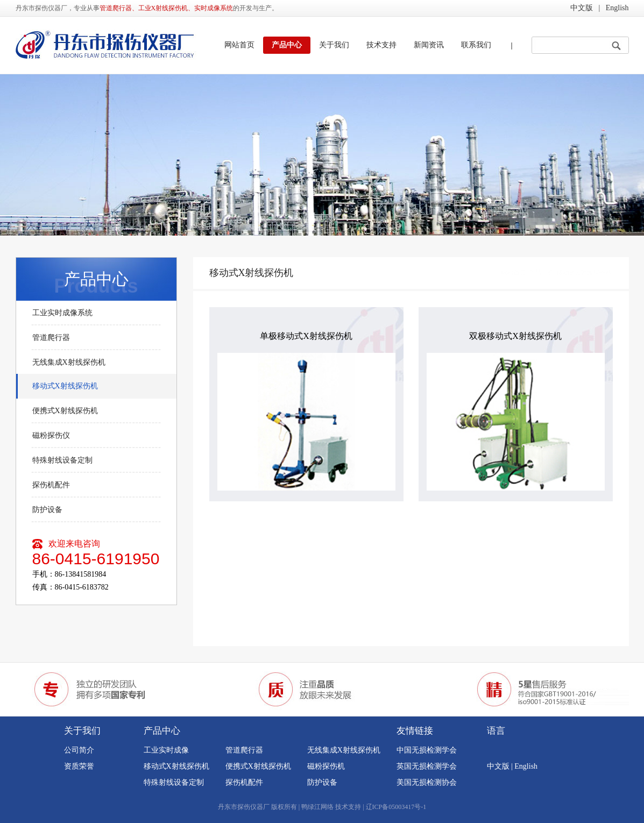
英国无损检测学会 (427, 766)
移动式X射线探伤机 (65, 386)
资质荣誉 (79, 766)
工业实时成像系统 (62, 313)
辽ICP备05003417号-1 (396, 807)
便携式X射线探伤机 (65, 411)
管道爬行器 (51, 338)
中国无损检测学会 (427, 750)
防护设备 (47, 510)
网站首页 (239, 45)
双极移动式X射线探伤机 (515, 336)
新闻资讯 (429, 45)
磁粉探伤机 (326, 766)
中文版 (582, 8)
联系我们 (476, 45)
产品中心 (287, 45)
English (617, 8)
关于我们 (334, 45)
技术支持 (381, 45)
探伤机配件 (51, 485)
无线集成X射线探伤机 (69, 362)
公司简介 (79, 750)
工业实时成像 (166, 750)
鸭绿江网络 (317, 807)
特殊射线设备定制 (62, 460)
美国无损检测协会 (427, 782)
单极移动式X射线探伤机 (306, 336)
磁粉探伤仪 (51, 435)
